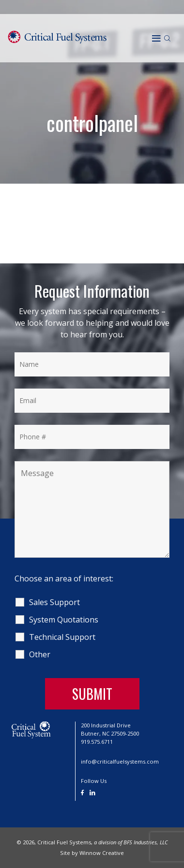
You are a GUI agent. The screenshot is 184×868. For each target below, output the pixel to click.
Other (40, 654)
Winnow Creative (102, 853)
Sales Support (54, 602)
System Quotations (64, 620)
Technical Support (62, 637)
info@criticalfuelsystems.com (120, 761)
